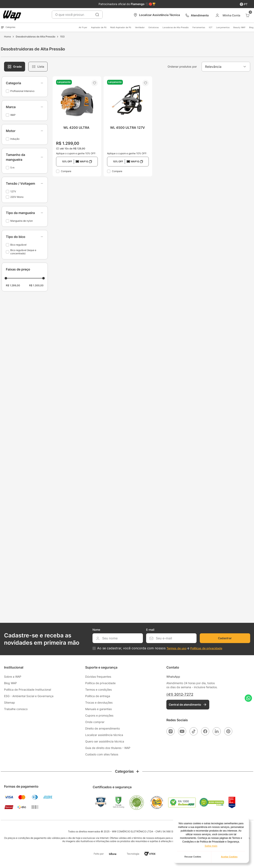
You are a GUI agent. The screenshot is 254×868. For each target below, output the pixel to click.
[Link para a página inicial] (7, 37)
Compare (66, 171)
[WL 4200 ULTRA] (77, 126)
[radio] (15, 67)
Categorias (8, 27)
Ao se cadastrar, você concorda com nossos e (160, 648)
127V (13, 191)
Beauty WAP (239, 27)
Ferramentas (199, 27)
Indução (15, 139)
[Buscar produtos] (97, 15)
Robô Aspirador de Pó (121, 27)
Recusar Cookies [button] (193, 857)
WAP (13, 115)
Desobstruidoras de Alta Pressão (36, 37)
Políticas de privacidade (206, 648)
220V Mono (17, 197)
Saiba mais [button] (211, 846)
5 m (12, 168)
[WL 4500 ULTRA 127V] (128, 126)
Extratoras (154, 27)
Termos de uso (176, 648)
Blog (251, 27)
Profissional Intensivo (22, 91)
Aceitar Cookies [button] (229, 857)
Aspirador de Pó (99, 27)
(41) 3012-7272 (180, 694)
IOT (211, 27)
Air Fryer (83, 27)
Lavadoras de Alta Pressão (176, 27)
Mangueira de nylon (22, 221)
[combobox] (77, 15)
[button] (25, 83)
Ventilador (140, 27)
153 (62, 37)
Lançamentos (223, 27)
